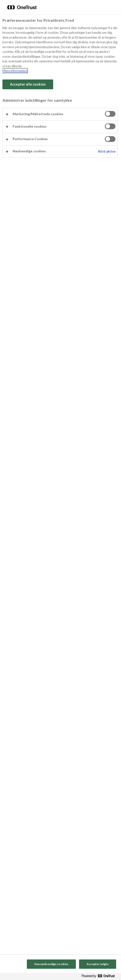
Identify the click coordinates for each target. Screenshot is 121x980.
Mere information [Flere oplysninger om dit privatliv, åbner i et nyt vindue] (15, 71)
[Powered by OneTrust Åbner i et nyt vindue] (100, 977)
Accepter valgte (98, 964)
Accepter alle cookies (28, 84)
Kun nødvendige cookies (51, 964)
